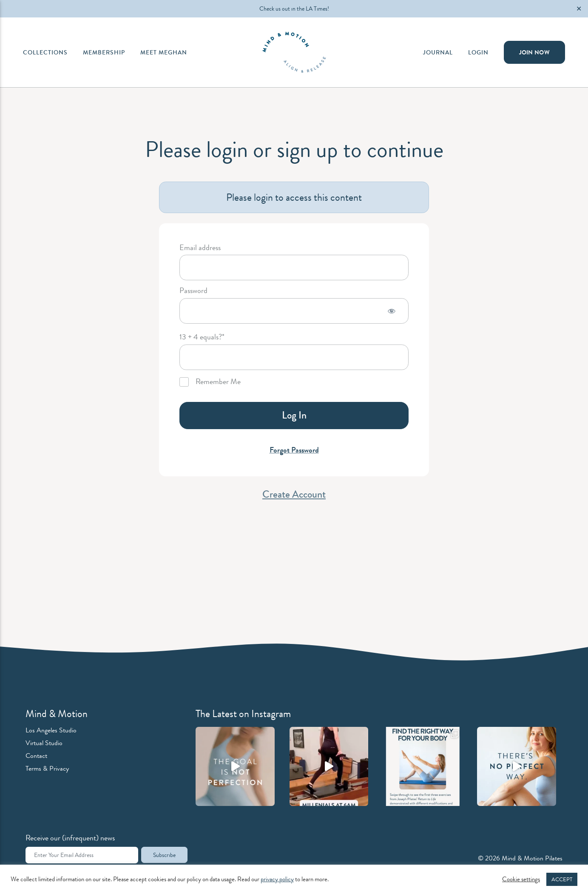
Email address (200, 248)
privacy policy (277, 879)
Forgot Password (294, 450)
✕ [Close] (579, 9)
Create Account (294, 494)
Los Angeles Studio (51, 730)
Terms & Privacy (47, 768)
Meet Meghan (164, 52)
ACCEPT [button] (562, 879)
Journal (438, 52)
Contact (36, 756)
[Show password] (392, 311)
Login (478, 52)
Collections (45, 52)
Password (193, 291)
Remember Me (210, 382)
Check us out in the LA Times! (294, 9)
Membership (104, 52)
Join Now (534, 52)
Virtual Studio (44, 743)
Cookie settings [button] (521, 880)
